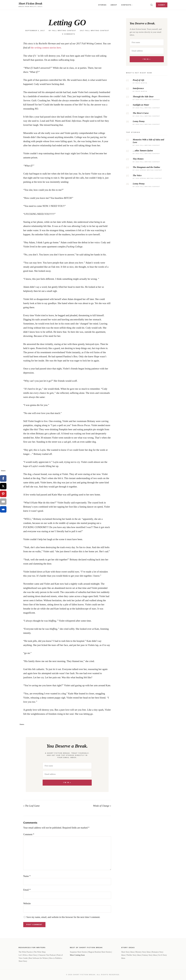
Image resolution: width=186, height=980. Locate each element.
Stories (102, 5)
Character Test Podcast (47, 955)
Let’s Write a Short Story (28, 955)
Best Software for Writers (38, 958)
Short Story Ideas (128, 952)
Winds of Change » (102, 806)
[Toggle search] (152, 5)
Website (27, 903)
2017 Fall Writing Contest (95, 31)
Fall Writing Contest (64, 31)
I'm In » (67, 782)
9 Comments (69, 34)
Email (27, 890)
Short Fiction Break (30, 4)
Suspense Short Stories (78, 952)
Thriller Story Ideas (134, 955)
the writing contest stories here (46, 48)
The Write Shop (40, 952)
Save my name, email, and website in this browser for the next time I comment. (63, 917)
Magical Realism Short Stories (100, 952)
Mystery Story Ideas (143, 952)
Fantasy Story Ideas (150, 955)
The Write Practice (26, 952)
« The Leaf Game (31, 806)
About (114, 5)
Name (27, 876)
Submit (162, 5)
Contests (126, 5)
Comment (29, 834)
